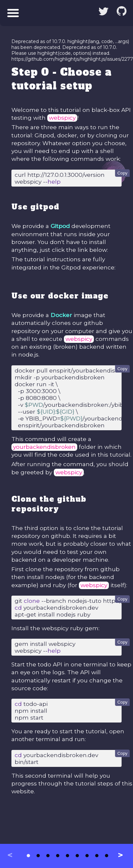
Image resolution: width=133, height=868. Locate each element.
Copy (122, 173)
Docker (61, 315)
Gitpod (60, 226)
